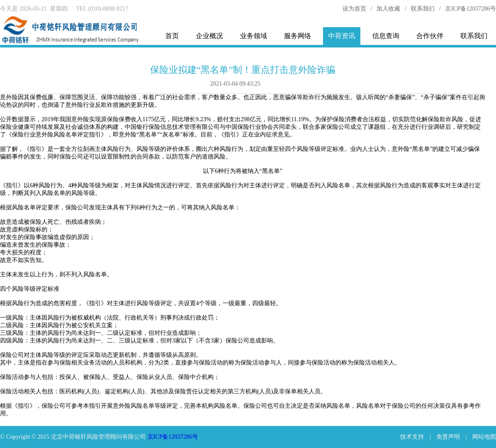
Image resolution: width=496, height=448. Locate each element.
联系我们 (423, 9)
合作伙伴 (430, 36)
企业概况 (209, 36)
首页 (172, 36)
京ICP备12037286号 (471, 9)
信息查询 (386, 36)
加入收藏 (388, 9)
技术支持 (412, 437)
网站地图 (484, 437)
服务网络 (298, 36)
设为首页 (354, 9)
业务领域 (254, 36)
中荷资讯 (342, 36)
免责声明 (448, 437)
